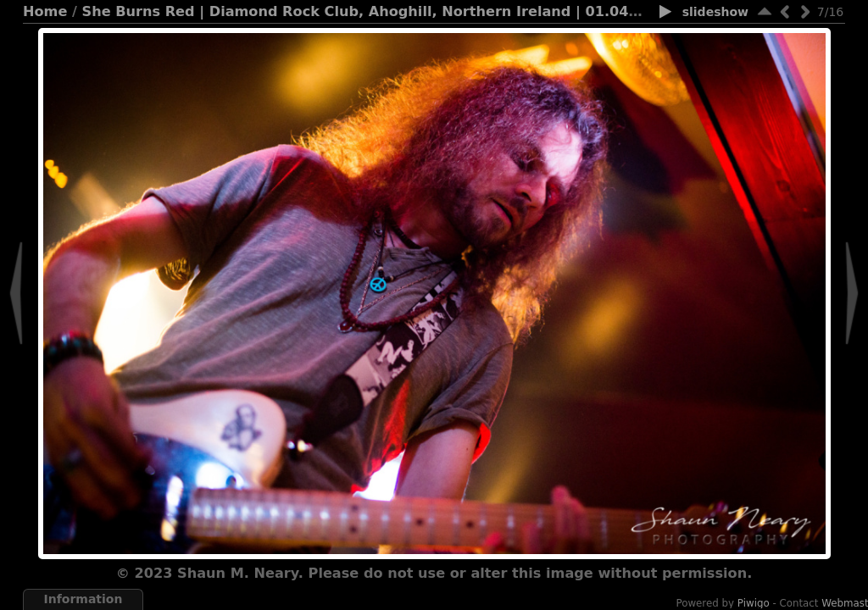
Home (45, 11)
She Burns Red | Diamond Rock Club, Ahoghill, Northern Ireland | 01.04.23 (368, 11)
